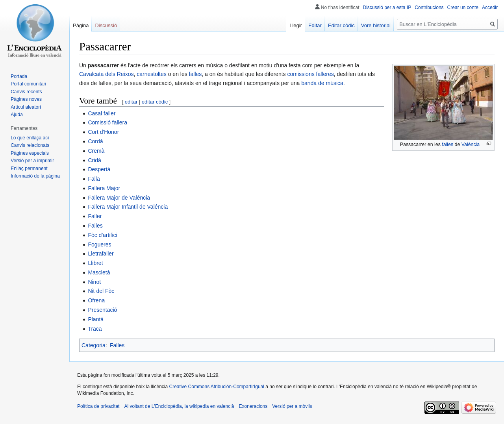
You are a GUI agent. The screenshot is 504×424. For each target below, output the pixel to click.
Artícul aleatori (26, 107)
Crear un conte (463, 7)
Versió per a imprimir (32, 161)
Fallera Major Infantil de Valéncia (128, 207)
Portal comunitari (28, 84)
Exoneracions (253, 406)
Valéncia (471, 144)
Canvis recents (26, 92)
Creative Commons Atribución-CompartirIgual (216, 387)
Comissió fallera (107, 122)
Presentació (102, 310)
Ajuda (17, 115)
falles (447, 144)
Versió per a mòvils (292, 406)
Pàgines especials (30, 153)
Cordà (95, 141)
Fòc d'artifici (102, 235)
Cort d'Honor (103, 132)
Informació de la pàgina (35, 176)
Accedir (490, 7)
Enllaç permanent (29, 168)
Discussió (106, 25)
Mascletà (99, 272)
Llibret (95, 263)
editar (131, 102)
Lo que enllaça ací (30, 138)
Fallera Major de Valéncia (119, 198)
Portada (19, 76)
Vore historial (376, 25)
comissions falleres (310, 74)
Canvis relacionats (30, 145)
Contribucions (429, 7)
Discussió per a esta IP (387, 7)
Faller (95, 216)
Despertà (99, 169)
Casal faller (102, 113)
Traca (95, 329)
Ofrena (96, 300)
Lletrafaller (101, 254)
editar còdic (155, 102)
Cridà (94, 160)
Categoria (94, 345)
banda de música (322, 83)
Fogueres (99, 244)
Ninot (94, 282)
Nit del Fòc (101, 291)
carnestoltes (151, 74)
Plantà (96, 319)
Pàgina (81, 25)
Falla (94, 179)
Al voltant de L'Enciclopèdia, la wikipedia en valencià (179, 406)
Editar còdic (341, 25)
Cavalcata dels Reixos (107, 74)
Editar (315, 25)
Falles (95, 226)
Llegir (296, 25)
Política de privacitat (98, 406)
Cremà (96, 151)
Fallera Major (104, 188)
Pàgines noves (26, 99)
